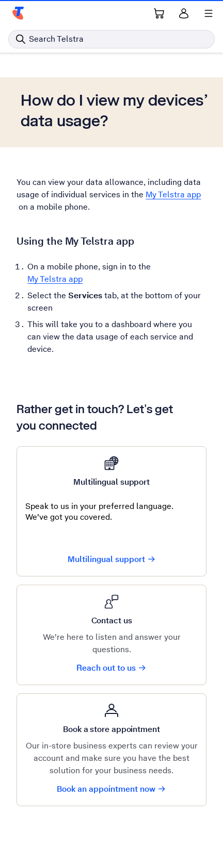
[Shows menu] (209, 13)
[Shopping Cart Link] (159, 13)
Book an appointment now (111, 789)
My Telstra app (173, 194)
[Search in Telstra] (111, 39)
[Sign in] (184, 13)
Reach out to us (111, 668)
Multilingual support (112, 559)
